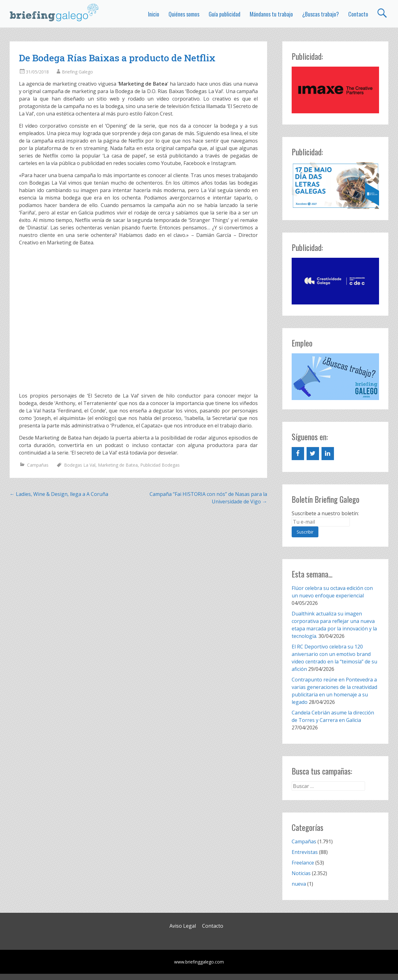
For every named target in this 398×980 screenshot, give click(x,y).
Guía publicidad (224, 14)
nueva (299, 884)
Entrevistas (305, 852)
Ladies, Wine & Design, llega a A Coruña (59, 494)
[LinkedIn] (328, 454)
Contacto (358, 14)
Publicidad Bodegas (160, 465)
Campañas (38, 465)
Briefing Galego (77, 72)
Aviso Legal (183, 926)
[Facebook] (298, 454)
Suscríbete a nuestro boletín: (325, 513)
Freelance (303, 863)
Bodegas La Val (80, 465)
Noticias (301, 873)
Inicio (154, 14)
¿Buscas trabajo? (321, 14)
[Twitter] (313, 454)
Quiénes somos (184, 14)
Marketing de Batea (118, 465)
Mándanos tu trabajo (271, 14)
